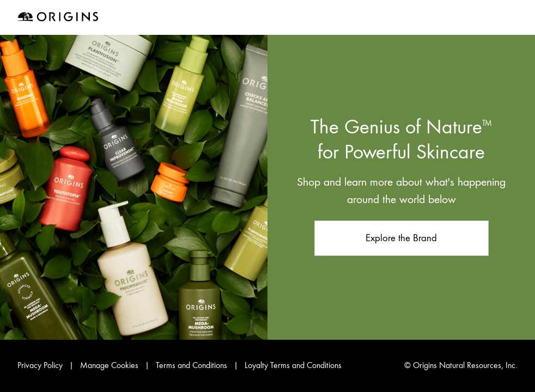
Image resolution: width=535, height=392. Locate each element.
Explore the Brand (401, 238)
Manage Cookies (110, 365)
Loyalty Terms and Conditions (293, 365)
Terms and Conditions (191, 365)
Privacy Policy (40, 365)
